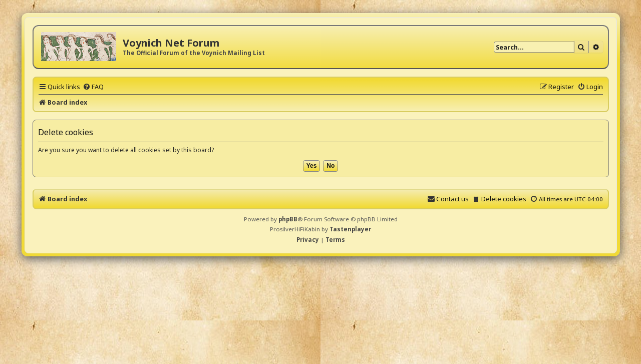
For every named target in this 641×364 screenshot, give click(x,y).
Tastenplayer (350, 229)
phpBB (288, 219)
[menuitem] (93, 87)
